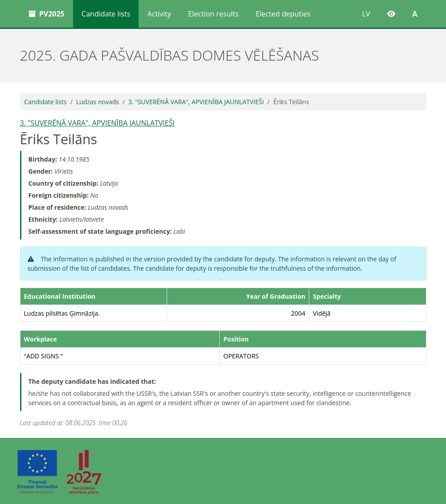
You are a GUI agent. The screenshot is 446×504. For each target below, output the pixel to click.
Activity (159, 14)
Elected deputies (283, 14)
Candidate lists (106, 14)
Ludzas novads (98, 102)
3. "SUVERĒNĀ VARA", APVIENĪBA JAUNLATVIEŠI (196, 102)
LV (366, 14)
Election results (213, 14)
